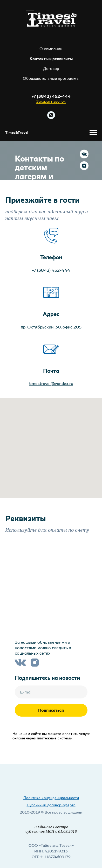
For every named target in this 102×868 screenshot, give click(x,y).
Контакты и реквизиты (51, 59)
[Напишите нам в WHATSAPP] (51, 115)
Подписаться (51, 710)
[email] (51, 692)
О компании (51, 49)
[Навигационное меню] (93, 132)
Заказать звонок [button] (51, 101)
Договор (51, 68)
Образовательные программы (51, 78)
